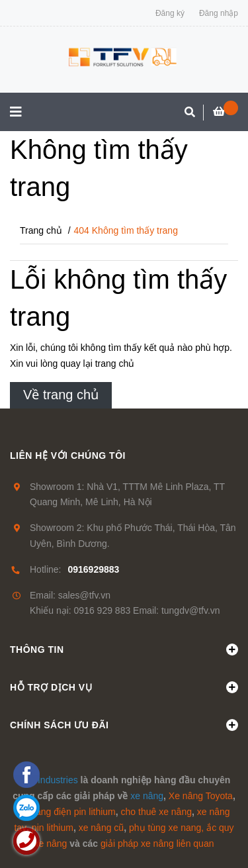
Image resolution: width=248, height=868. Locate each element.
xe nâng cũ (102, 828)
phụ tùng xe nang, (166, 828)
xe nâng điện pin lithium (66, 812)
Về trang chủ (61, 395)
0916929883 (93, 569)
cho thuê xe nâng (156, 812)
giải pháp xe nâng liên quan (157, 844)
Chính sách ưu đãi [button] (124, 725)
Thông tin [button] (124, 650)
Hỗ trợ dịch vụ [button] (124, 687)
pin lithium (53, 828)
